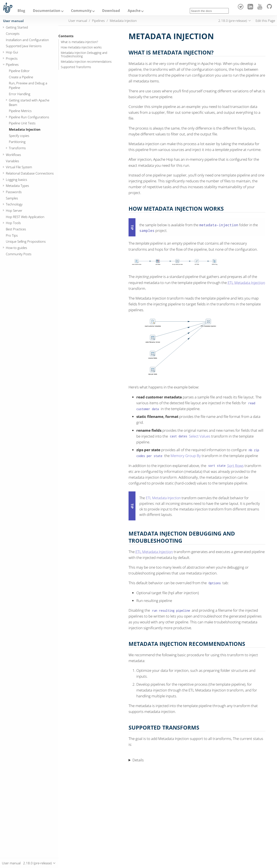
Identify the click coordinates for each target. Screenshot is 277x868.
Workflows (13, 155)
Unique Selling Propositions (26, 241)
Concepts (13, 34)
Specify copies (19, 136)
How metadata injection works (81, 47)
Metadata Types (17, 186)
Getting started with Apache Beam (29, 102)
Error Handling (20, 94)
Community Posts (19, 254)
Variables (12, 161)
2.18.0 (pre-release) (233, 21)
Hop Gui (12, 52)
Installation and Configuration (27, 40)
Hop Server (14, 210)
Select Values (200, 436)
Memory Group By (186, 456)
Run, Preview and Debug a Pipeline (28, 85)
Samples (12, 198)
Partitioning (17, 142)
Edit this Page (265, 21)
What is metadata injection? (79, 42)
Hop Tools (13, 223)
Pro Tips (12, 235)
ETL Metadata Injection (246, 283)
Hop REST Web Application (25, 217)
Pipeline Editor (19, 71)
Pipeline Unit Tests (22, 123)
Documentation (47, 11)
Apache (134, 11)
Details (138, 760)
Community (81, 11)
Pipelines (12, 64)
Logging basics (16, 180)
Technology (14, 204)
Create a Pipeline (21, 77)
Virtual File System (19, 167)
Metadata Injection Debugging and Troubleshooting (84, 55)
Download (111, 11)
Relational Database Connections (30, 173)
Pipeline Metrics (20, 111)
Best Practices (16, 229)
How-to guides (16, 248)
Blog (21, 11)
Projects (12, 58)
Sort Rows (235, 466)
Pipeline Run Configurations (29, 117)
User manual (13, 21)
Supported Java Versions (24, 46)
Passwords (14, 192)
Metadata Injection (25, 129)
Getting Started (17, 27)
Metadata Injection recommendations (86, 62)
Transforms (17, 148)
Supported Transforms (76, 67)
